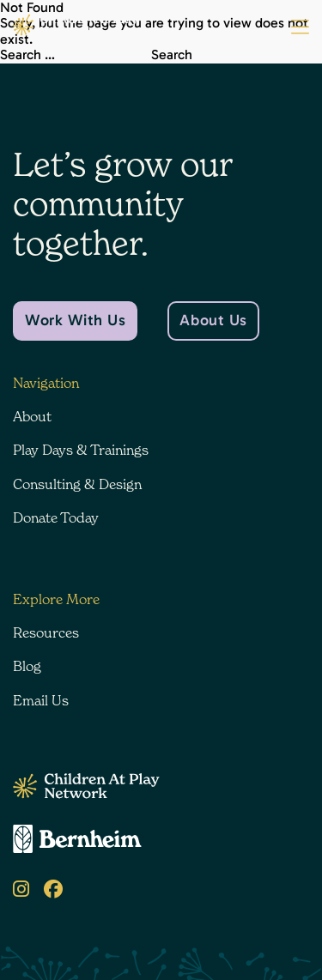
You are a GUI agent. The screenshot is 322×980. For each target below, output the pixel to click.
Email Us (41, 700)
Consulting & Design (77, 484)
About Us (213, 320)
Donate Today (56, 517)
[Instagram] (21, 889)
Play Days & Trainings (81, 450)
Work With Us (75, 320)
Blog (27, 666)
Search (172, 55)
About (32, 416)
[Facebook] (53, 889)
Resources (46, 632)
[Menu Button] (300, 27)
